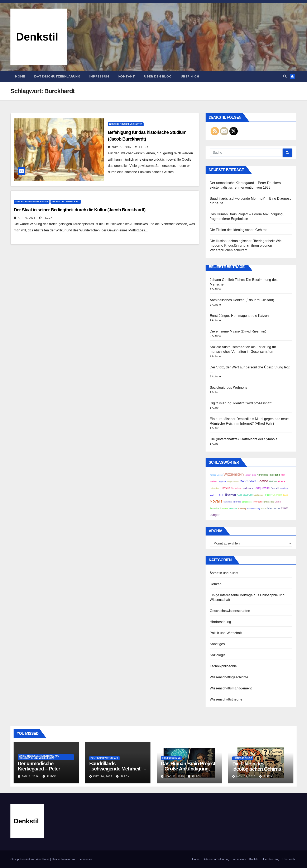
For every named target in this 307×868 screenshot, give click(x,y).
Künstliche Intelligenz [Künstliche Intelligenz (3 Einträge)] (268, 475)
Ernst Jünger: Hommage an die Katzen (239, 316)
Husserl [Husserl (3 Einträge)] (282, 481)
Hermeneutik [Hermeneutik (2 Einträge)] (268, 502)
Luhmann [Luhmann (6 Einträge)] (217, 494)
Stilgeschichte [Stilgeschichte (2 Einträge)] (233, 482)
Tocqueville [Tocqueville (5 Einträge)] (262, 488)
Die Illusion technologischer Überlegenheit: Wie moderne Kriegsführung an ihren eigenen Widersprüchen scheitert (246, 246)
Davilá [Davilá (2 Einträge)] (285, 495)
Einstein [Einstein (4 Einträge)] (225, 488)
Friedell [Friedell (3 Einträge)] (275, 488)
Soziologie (218, 655)
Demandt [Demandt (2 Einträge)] (233, 509)
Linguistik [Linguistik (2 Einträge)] (222, 482)
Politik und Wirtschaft (66, 202)
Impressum (99, 76)
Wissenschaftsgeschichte (229, 677)
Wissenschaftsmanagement (231, 688)
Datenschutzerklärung (57, 76)
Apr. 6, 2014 (26, 218)
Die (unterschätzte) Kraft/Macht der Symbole (244, 439)
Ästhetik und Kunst (224, 573)
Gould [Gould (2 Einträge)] (264, 509)
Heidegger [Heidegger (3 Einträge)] (247, 488)
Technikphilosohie (223, 666)
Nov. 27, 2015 (121, 147)
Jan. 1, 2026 (30, 777)
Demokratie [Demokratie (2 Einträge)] (247, 502)
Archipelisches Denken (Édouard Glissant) (242, 300)
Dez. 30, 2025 (103, 777)
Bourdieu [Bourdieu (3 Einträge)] (236, 488)
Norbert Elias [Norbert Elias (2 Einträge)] (250, 475)
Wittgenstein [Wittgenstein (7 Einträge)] (234, 474)
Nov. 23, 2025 (174, 777)
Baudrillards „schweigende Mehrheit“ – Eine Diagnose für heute (118, 769)
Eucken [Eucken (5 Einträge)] (231, 494)
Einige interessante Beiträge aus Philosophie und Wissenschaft (39, 757)
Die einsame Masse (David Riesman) (238, 331)
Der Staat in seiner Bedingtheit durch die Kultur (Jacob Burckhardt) (80, 210)
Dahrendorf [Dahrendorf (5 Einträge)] (248, 481)
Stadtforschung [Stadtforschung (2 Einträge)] (254, 509)
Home (20, 76)
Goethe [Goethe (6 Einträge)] (262, 481)
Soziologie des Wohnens (229, 388)
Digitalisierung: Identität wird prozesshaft (241, 403)
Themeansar (85, 859)
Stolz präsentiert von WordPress (30, 859)
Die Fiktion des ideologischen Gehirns (239, 230)
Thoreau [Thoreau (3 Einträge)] (257, 502)
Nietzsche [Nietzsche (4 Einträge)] (274, 508)
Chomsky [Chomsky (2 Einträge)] (242, 509)
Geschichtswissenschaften (126, 124)
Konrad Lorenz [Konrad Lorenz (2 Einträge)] (216, 475)
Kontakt (127, 76)
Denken (216, 584)
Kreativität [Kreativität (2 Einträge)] (284, 488)
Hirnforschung (220, 622)
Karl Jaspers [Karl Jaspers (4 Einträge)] (245, 495)
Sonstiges (217, 644)
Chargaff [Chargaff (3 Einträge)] (277, 495)
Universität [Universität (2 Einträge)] (214, 488)
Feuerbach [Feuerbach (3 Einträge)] (216, 508)
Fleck (142, 147)
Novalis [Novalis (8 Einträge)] (216, 501)
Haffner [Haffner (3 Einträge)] (273, 481)
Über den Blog (158, 76)
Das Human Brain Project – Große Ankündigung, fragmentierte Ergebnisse (188, 769)
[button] (285, 76)
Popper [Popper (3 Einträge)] (268, 495)
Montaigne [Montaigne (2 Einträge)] (258, 495)
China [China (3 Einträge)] (278, 502)
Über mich (190, 76)
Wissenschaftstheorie (226, 699)
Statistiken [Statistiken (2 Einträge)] (228, 502)
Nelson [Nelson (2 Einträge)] (225, 509)
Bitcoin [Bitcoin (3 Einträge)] (237, 502)
